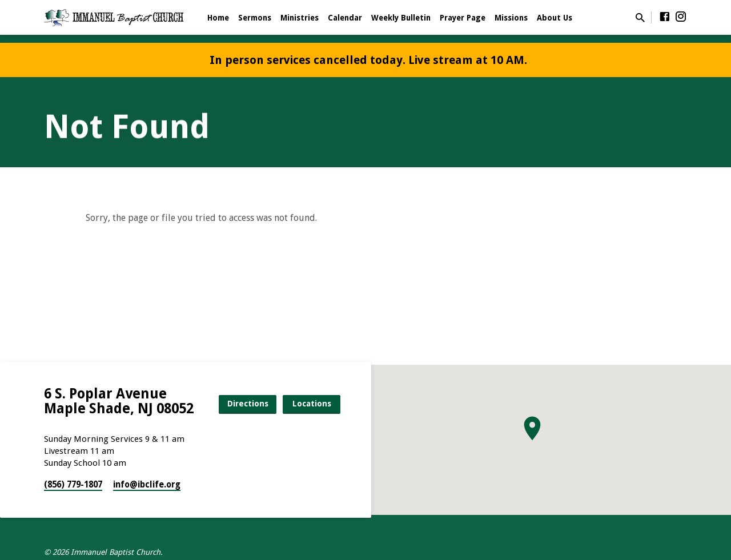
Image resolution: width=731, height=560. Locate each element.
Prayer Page (463, 18)
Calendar (345, 18)
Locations (312, 404)
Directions (248, 404)
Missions (511, 18)
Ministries (300, 18)
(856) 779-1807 (73, 485)
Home (218, 18)
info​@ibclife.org (147, 485)
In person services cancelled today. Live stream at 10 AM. (368, 60)
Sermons (255, 18)
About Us (555, 18)
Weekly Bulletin (401, 18)
